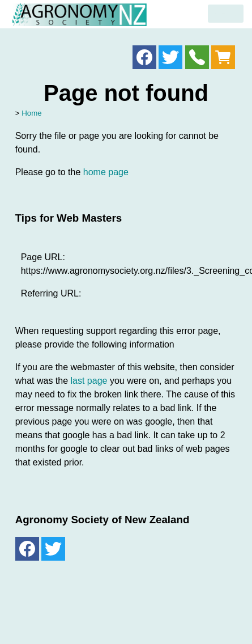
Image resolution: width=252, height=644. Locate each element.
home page (106, 172)
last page (89, 381)
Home (32, 113)
